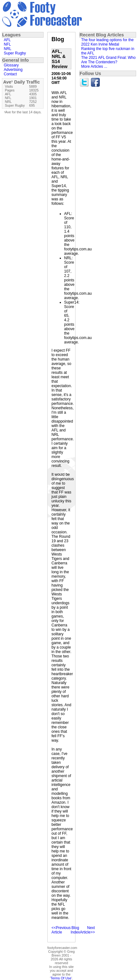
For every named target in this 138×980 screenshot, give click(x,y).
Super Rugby (15, 53)
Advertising (13, 70)
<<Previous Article (61, 930)
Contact (10, 74)
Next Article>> (87, 930)
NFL (7, 44)
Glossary (11, 65)
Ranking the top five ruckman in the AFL (108, 51)
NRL (8, 49)
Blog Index (75, 930)
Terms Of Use (61, 978)
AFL (7, 40)
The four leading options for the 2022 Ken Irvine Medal (107, 42)
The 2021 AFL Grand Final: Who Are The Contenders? (108, 60)
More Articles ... (94, 66)
